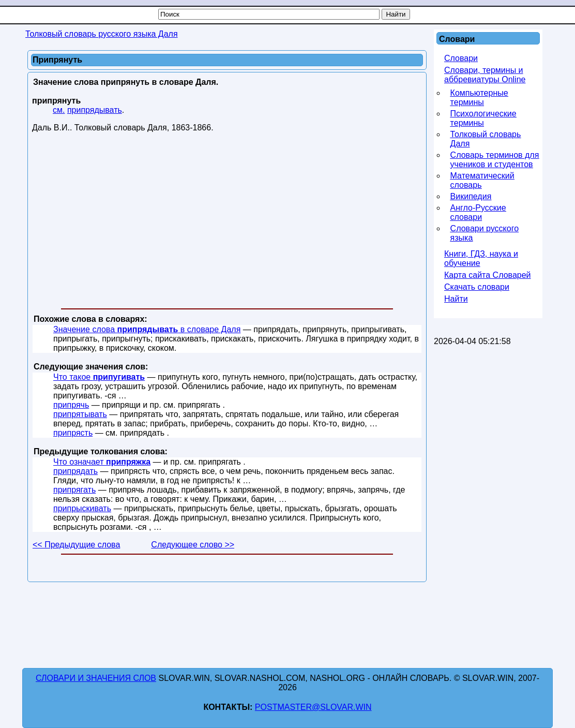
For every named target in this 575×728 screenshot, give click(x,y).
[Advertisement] (227, 222)
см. (59, 110)
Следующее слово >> (193, 545)
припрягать (74, 490)
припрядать (75, 471)
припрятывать (80, 414)
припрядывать (95, 110)
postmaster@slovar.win (313, 707)
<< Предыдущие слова (76, 545)
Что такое (99, 377)
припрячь (71, 405)
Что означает (102, 462)
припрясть (73, 433)
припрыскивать (82, 508)
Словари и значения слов (96, 678)
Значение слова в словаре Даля (147, 329)
